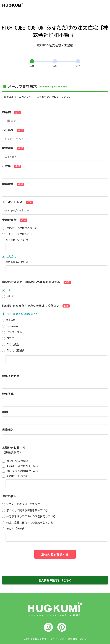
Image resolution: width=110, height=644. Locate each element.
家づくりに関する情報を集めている (27, 510)
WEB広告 (11, 320)
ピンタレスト (14, 332)
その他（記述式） (17, 351)
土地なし (12, 257)
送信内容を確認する (55, 555)
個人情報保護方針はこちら (55, 580)
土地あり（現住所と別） (21, 234)
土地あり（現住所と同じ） (22, 228)
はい (9, 290)
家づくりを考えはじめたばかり (25, 504)
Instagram (12, 326)
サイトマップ (57, 639)
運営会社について (77, 639)
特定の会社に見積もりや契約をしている (30, 523)
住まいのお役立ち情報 (35, 639)
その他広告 (13, 345)
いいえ (10, 296)
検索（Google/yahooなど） (22, 314)
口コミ (10, 338)
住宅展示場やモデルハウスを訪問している (31, 516)
